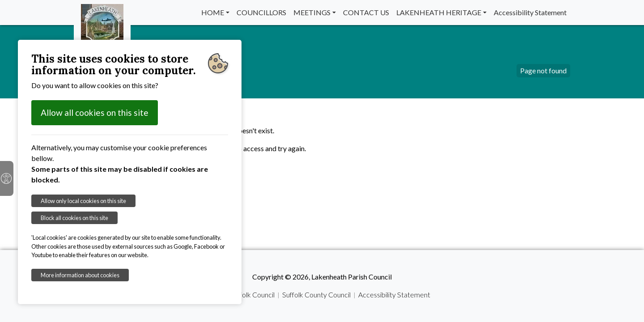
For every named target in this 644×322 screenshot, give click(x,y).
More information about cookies (80, 275)
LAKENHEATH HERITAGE (439, 12)
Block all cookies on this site (74, 218)
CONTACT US (366, 12)
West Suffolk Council (243, 294)
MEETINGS (312, 12)
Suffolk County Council (316, 294)
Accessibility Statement (530, 12)
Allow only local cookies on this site (83, 201)
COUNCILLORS (261, 12)
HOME (213, 12)
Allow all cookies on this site (95, 112)
